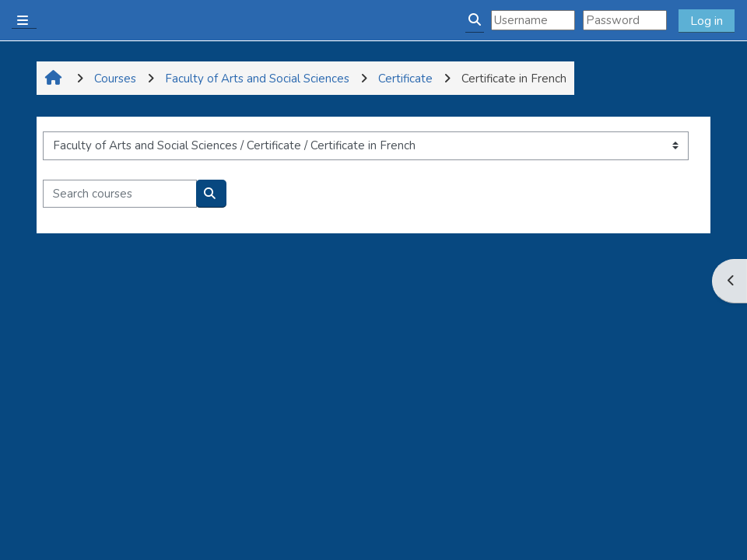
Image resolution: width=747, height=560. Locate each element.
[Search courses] (120, 194)
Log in (707, 21)
